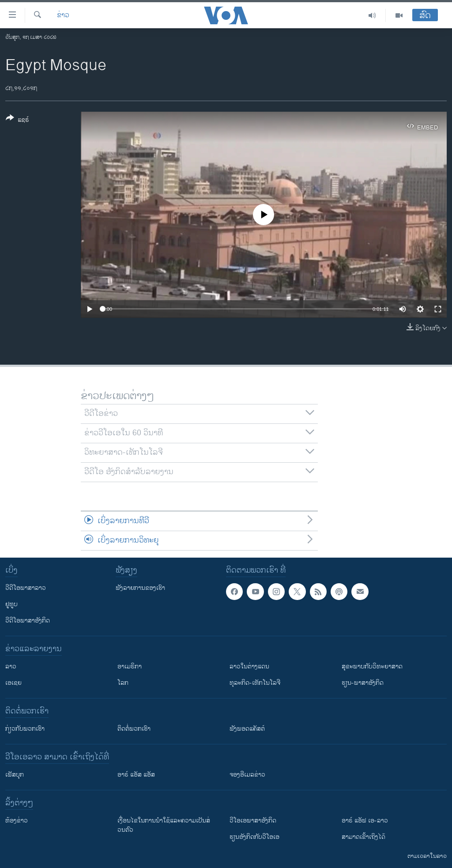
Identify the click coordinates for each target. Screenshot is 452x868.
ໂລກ (123, 683)
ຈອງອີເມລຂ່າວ (247, 775)
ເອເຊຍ (13, 683)
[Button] (17, 121)
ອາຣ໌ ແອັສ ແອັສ (136, 775)
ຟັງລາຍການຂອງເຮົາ (140, 588)
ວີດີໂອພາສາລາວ (26, 588)
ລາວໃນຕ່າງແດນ (249, 666)
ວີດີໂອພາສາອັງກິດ (28, 621)
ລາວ (11, 666)
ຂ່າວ (63, 15)
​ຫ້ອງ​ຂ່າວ (17, 821)
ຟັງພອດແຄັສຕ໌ (247, 729)
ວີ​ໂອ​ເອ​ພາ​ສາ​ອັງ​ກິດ (253, 821)
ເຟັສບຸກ (15, 775)
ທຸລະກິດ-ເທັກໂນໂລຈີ (255, 683)
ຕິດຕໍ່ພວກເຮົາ (134, 729)
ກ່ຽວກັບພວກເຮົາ (25, 729)
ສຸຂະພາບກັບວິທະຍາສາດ (372, 666)
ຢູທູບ (11, 604)
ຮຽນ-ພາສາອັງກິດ (363, 683)
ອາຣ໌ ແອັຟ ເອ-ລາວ (365, 821)
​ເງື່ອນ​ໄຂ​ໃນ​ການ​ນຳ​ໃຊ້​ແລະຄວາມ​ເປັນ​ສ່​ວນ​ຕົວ (164, 825)
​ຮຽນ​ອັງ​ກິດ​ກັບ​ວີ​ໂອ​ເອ (254, 837)
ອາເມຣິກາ (130, 666)
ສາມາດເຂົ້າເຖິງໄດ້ (363, 837)
